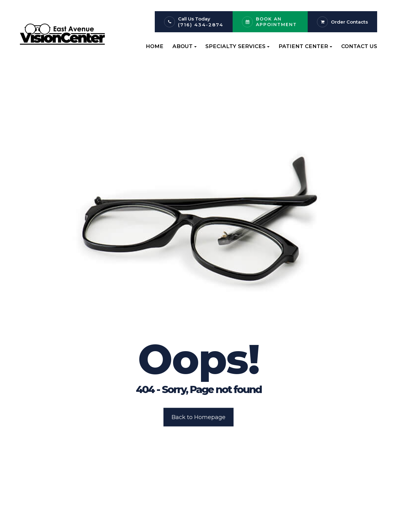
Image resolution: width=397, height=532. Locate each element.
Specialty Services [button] (237, 46)
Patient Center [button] (305, 46)
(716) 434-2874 (201, 25)
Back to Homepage (198, 417)
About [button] (185, 46)
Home (155, 46)
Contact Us (359, 46)
